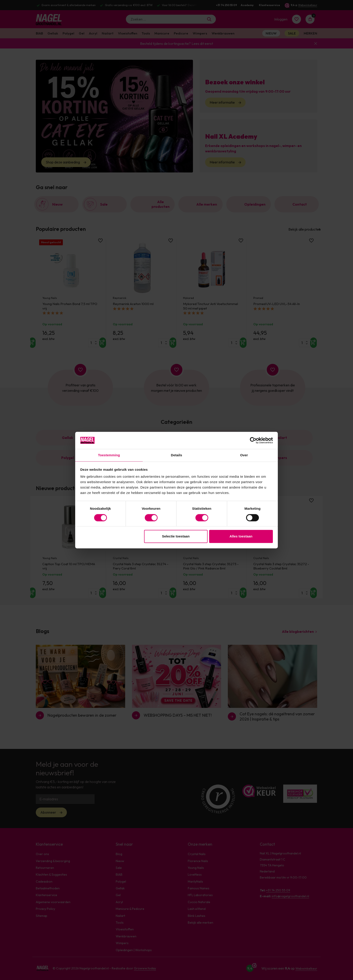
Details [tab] (176, 455)
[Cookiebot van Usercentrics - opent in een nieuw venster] (253, 440)
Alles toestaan (241, 537)
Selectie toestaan (176, 537)
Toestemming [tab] (109, 455)
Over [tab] (244, 455)
